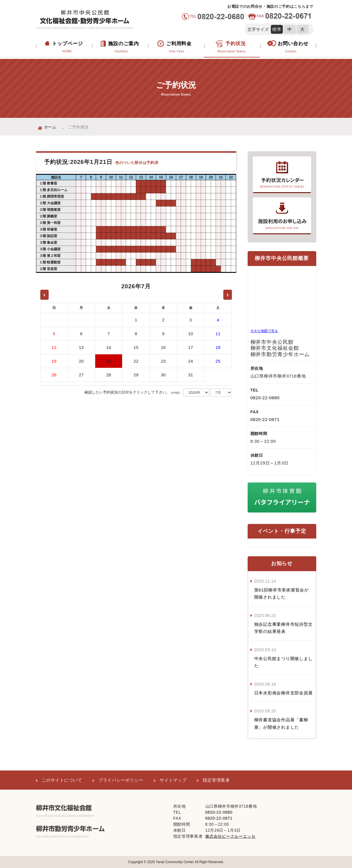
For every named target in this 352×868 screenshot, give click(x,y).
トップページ (67, 47)
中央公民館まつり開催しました (284, 662)
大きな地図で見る (264, 331)
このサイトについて (62, 780)
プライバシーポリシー (121, 780)
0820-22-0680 (265, 398)
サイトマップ (173, 780)
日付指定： (176, 393)
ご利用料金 (177, 47)
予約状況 (232, 47)
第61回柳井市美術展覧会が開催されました (282, 594)
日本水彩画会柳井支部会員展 (284, 693)
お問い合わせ (291, 47)
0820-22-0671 (265, 419)
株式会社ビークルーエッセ (230, 836)
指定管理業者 (216, 780)
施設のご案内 (121, 47)
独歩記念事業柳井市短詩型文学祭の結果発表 (284, 628)
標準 (277, 29)
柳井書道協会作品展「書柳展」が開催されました (281, 723)
